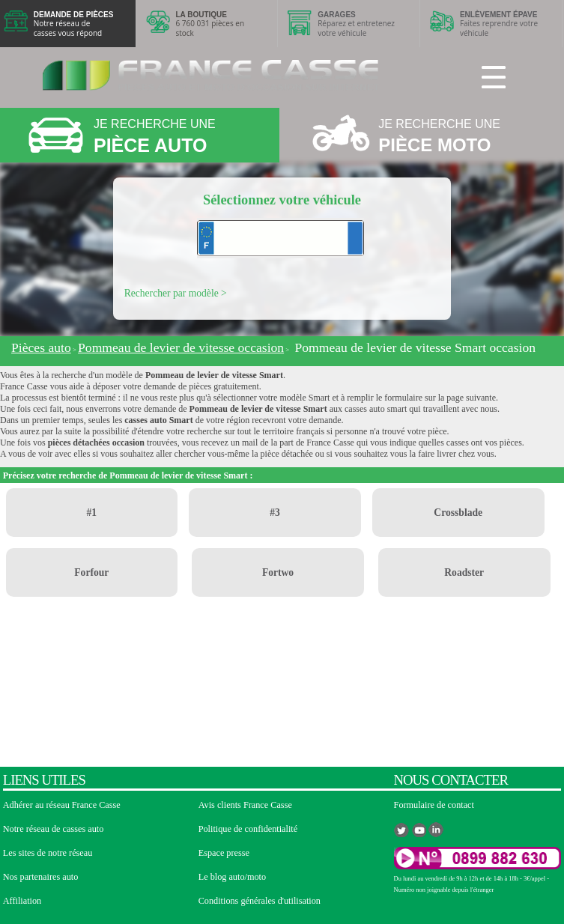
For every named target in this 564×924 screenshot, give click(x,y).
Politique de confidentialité (248, 829)
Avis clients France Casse (245, 805)
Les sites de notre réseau (48, 853)
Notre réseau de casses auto (54, 829)
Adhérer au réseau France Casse (62, 805)
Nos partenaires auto (41, 877)
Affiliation (22, 901)
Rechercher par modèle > (176, 293)
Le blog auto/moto (232, 877)
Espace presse (224, 853)
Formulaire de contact (434, 805)
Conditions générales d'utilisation (260, 901)
